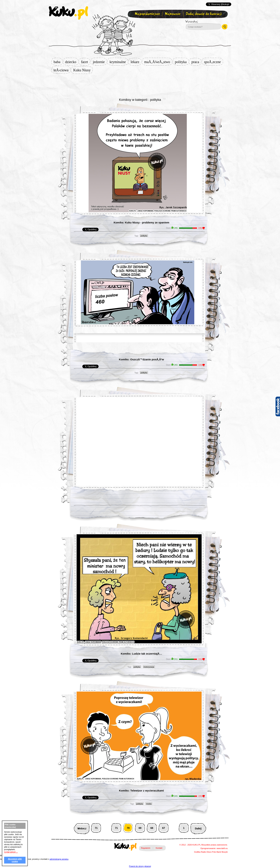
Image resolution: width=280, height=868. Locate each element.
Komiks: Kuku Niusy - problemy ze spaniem (141, 222)
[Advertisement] (140, 85)
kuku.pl (68, 13)
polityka (182, 62)
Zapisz (139, 23)
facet (86, 62)
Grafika (197, 852)
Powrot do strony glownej (140, 866)
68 (152, 828)
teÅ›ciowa (62, 70)
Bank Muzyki (222, 852)
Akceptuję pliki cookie (15, 860)
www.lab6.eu (222, 848)
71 (96, 828)
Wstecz (82, 828)
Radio (203, 852)
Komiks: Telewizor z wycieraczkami (141, 791)
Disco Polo (211, 852)
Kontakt (159, 848)
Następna (198, 828)
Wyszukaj (201, 21)
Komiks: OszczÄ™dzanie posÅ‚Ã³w (142, 359)
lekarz (136, 62)
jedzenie (100, 62)
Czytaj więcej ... (11, 852)
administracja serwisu (59, 859)
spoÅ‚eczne (213, 62)
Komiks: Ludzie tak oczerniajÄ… (141, 654)
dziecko (72, 62)
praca (196, 62)
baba (58, 62)
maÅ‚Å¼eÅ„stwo (158, 62)
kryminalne (119, 62)
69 (140, 828)
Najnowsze (173, 14)
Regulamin (146, 848)
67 (164, 828)
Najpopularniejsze (147, 14)
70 (128, 828)
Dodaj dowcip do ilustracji (204, 14)
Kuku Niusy (83, 70)
